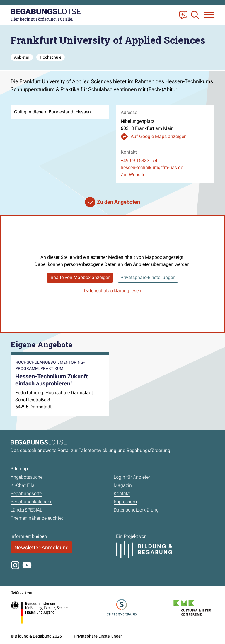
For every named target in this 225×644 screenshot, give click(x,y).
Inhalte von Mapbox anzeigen (80, 277)
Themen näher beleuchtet (37, 518)
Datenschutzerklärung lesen (112, 291)
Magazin (123, 485)
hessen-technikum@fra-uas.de (152, 168)
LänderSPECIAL (26, 510)
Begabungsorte (26, 493)
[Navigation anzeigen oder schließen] (209, 15)
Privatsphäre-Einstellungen (148, 277)
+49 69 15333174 (139, 160)
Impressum (125, 502)
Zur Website (133, 175)
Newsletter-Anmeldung (41, 547)
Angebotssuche (27, 477)
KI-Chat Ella (23, 485)
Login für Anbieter (132, 477)
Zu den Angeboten (119, 202)
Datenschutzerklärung (136, 510)
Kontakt (122, 493)
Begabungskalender (31, 502)
